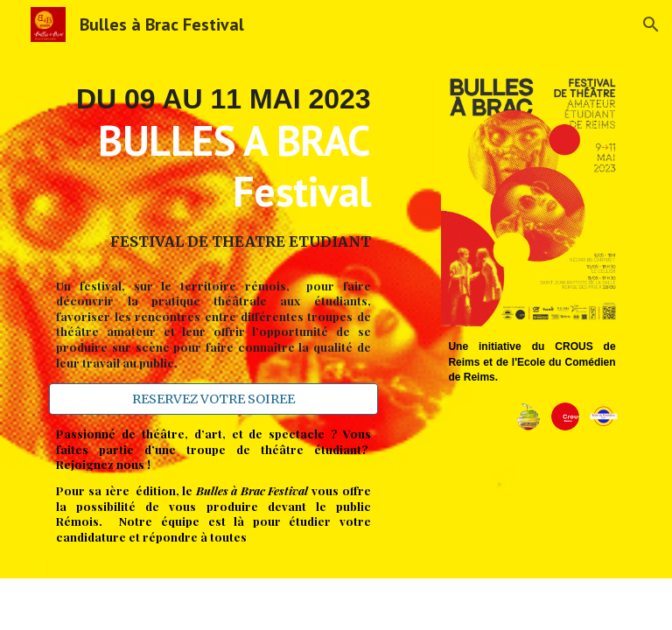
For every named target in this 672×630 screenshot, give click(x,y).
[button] (651, 24)
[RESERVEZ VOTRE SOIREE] (213, 399)
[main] (213, 168)
